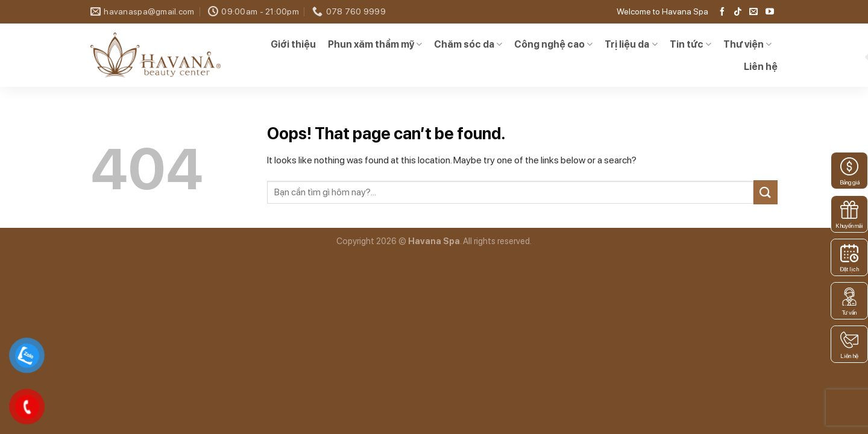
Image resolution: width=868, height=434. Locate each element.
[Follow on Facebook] (722, 12)
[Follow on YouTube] (770, 12)
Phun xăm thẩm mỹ (375, 45)
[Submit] (766, 192)
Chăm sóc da (468, 45)
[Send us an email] (753, 12)
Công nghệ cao (553, 45)
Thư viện (747, 45)
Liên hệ (761, 67)
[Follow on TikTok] (738, 12)
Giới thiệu (293, 44)
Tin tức (690, 45)
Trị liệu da (631, 45)
